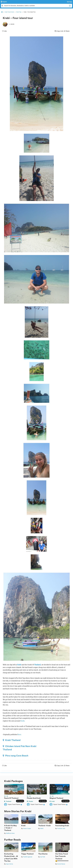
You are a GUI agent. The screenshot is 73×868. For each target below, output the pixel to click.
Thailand (37, 665)
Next (70, 792)
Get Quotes (20, 801)
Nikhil (42, 828)
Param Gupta (27, 828)
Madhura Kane (10, 833)
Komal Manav (61, 864)
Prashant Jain (61, 828)
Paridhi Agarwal (28, 857)
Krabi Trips (19, 12)
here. (20, 734)
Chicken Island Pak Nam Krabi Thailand (20, 748)
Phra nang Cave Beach (16, 756)
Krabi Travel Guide (9, 12)
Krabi (19, 665)
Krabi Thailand (12, 740)
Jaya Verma (9, 864)
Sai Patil (43, 857)
